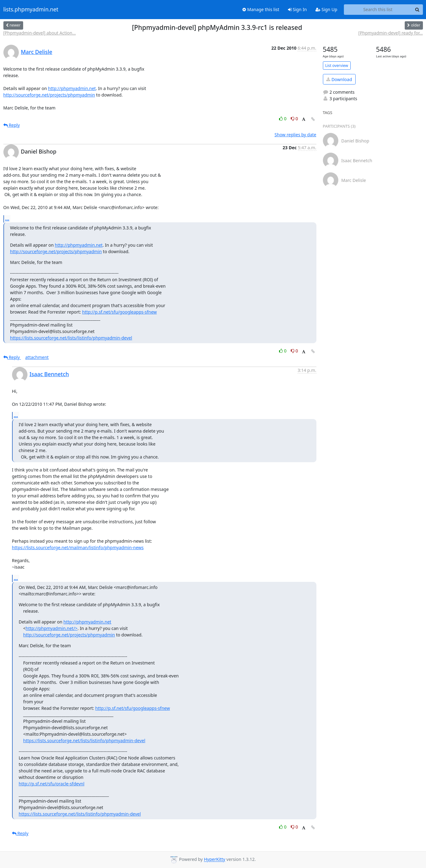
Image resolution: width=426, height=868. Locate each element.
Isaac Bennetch (49, 374)
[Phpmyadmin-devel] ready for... (391, 33)
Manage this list (261, 9)
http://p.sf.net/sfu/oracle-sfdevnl (52, 784)
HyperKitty (214, 860)
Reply (12, 125)
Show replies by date (295, 135)
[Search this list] (378, 10)
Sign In (297, 9)
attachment (37, 357)
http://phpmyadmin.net (72, 88)
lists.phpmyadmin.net (31, 10)
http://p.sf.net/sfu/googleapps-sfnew (119, 312)
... (7, 219)
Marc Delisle (37, 52)
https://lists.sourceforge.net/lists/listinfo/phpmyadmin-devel (71, 338)
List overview (337, 66)
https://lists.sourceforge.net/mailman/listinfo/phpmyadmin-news (78, 547)
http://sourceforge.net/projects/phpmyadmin (49, 95)
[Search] (417, 10)
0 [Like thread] (283, 119)
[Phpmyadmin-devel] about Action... (40, 33)
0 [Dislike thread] (294, 119)
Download (339, 79)
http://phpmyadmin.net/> (52, 628)
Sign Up (326, 9)
